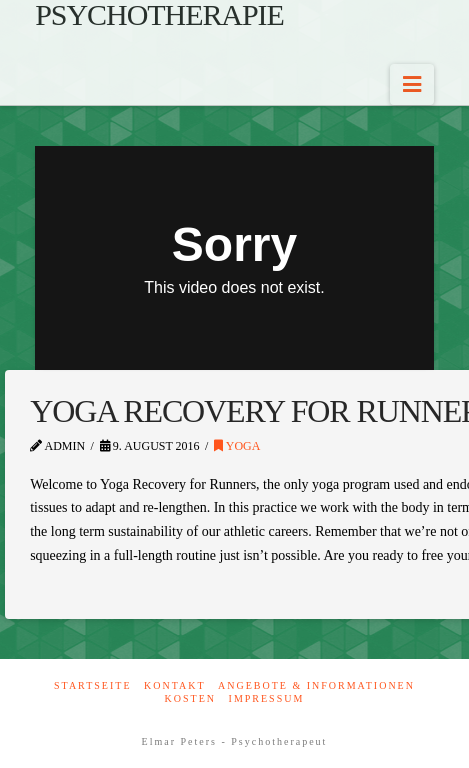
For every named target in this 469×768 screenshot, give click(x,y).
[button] (412, 84)
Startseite (93, 685)
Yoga (237, 446)
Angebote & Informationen (316, 685)
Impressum (267, 698)
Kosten (190, 698)
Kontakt (175, 685)
